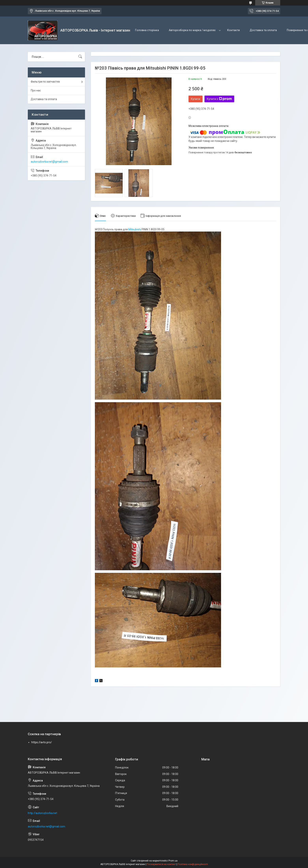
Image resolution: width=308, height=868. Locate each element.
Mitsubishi (135, 229)
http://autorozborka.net (42, 813)
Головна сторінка (147, 30)
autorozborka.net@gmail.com (49, 162)
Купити (196, 99)
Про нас (36, 90)
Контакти (233, 30)
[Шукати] (80, 57)
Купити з (219, 99)
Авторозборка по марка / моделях (192, 30)
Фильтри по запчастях (45, 82)
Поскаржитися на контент (161, 864)
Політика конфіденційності (193, 864)
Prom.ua (173, 861)
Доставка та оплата (263, 30)
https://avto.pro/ (42, 742)
